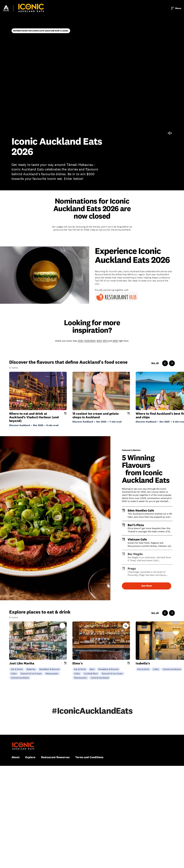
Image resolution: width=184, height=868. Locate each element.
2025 (80, 341)
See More (147, 586)
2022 (99, 341)
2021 (105, 341)
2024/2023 (90, 341)
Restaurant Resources (55, 757)
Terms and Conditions (89, 757)
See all (155, 363)
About (16, 757)
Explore (30, 757)
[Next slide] (172, 363)
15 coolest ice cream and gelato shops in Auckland (96, 415)
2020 (116, 341)
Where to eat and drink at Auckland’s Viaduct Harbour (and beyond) (34, 417)
